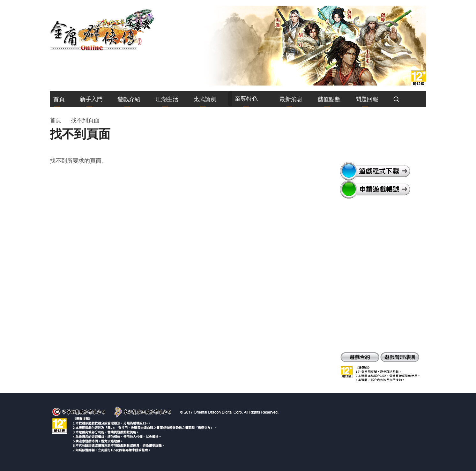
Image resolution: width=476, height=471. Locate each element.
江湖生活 (167, 99)
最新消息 (291, 99)
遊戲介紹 (129, 99)
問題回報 (367, 99)
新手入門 (91, 99)
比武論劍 (205, 99)
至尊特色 (246, 98)
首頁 (59, 99)
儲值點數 (329, 99)
